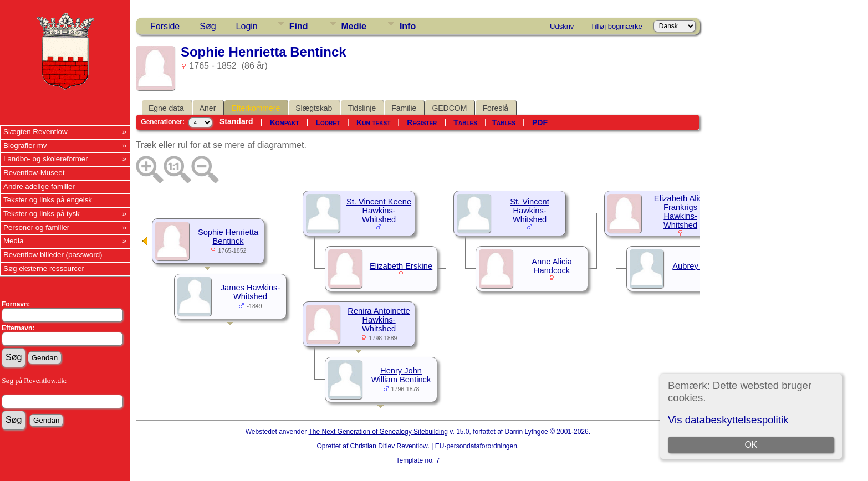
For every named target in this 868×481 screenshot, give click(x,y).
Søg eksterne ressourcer (44, 268)
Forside (165, 26)
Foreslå (495, 108)
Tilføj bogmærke (616, 26)
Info (408, 26)
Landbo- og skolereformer (46, 159)
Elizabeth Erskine (401, 266)
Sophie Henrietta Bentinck (228, 237)
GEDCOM (449, 108)
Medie (354, 26)
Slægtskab (314, 108)
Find (299, 26)
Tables (465, 122)
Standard (236, 121)
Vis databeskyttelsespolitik (728, 420)
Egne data (166, 108)
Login (247, 26)
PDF (540, 122)
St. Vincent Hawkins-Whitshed (530, 211)
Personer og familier (36, 227)
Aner (208, 108)
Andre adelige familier (39, 186)
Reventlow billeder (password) (53, 255)
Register (422, 122)
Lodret (328, 122)
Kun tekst (373, 122)
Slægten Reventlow (35, 132)
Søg (208, 26)
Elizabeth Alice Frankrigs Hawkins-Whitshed (680, 212)
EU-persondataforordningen (476, 446)
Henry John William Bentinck (401, 375)
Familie (404, 108)
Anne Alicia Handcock (552, 266)
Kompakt (285, 122)
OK (751, 445)
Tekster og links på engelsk (48, 200)
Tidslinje (362, 108)
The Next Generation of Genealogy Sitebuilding (379, 432)
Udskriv (562, 26)
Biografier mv (25, 145)
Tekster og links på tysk (42, 214)
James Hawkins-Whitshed (251, 292)
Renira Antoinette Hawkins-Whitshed (379, 320)
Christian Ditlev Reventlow (389, 446)
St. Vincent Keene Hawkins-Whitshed (379, 211)
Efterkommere (256, 108)
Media (13, 241)
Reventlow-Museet (34, 173)
